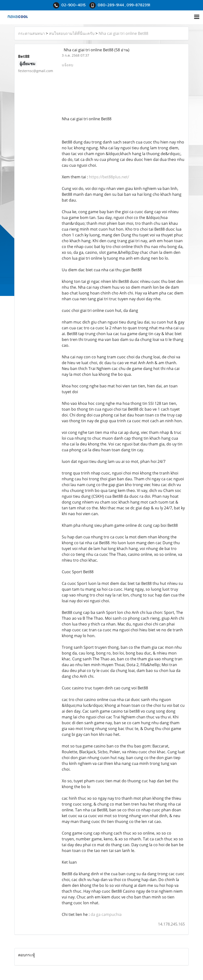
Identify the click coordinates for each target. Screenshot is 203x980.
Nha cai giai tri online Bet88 (123, 33)
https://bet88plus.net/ (109, 177)
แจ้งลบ (67, 65)
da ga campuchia (106, 914)
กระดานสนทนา (31, 33)
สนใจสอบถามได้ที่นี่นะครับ (72, 33)
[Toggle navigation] (197, 17)
